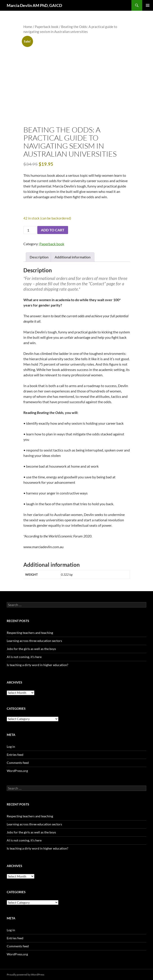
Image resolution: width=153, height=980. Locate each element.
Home (28, 27)
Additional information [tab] (73, 257)
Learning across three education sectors (34, 641)
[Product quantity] (30, 230)
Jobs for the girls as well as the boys (31, 649)
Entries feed (15, 755)
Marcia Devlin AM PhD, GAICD (34, 5)
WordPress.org (17, 771)
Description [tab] (39, 257)
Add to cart (53, 230)
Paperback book (47, 27)
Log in (11, 747)
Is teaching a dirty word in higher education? (38, 665)
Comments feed (18, 763)
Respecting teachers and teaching (30, 633)
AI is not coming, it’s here (24, 657)
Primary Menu (148, 5)
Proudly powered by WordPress (25, 975)
